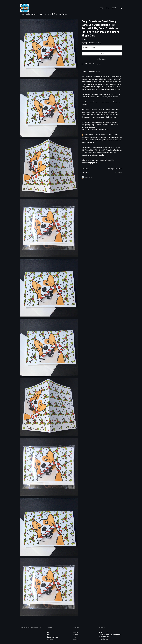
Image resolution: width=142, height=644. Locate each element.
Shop (102, 8)
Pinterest (75, 635)
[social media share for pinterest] (90, 64)
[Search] (121, 8)
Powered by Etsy (103, 639)
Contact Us (50, 640)
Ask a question (97, 64)
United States (93, 43)
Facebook (75, 640)
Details (84, 71)
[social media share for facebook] (82, 64)
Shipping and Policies (53, 637)
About (108, 8)
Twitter (75, 637)
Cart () (114, 8)
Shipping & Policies (95, 71)
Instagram (75, 632)
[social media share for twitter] (86, 64)
